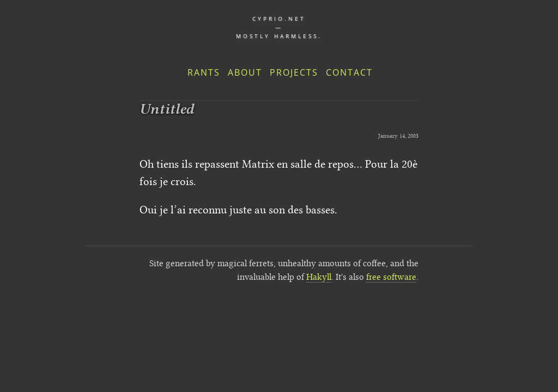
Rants (204, 72)
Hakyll (319, 277)
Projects (294, 72)
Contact (349, 72)
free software (391, 277)
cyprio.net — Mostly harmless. (279, 27)
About (245, 72)
